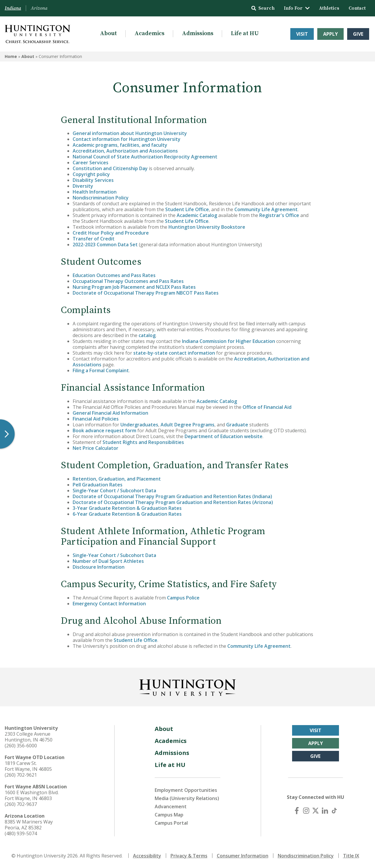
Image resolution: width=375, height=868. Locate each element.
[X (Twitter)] (316, 811)
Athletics (329, 8)
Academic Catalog (197, 215)
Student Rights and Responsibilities (143, 442)
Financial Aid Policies (96, 419)
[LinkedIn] (325, 811)
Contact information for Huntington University (127, 139)
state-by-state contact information (174, 353)
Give (358, 34)
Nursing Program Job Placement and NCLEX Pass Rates (134, 287)
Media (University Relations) (187, 798)
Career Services (91, 163)
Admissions (198, 34)
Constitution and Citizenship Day (110, 168)
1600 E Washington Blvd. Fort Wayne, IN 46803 (32, 795)
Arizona (39, 8)
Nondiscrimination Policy (101, 198)
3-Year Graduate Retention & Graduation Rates (127, 508)
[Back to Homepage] (187, 686)
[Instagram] (306, 811)
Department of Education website (224, 436)
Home (11, 56)
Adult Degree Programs (187, 425)
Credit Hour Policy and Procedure (111, 233)
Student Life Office (187, 209)
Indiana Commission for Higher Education (229, 341)
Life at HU (245, 34)
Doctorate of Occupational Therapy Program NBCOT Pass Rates (146, 293)
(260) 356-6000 (21, 746)
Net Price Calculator (96, 448)
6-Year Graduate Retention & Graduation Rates (127, 514)
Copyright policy (91, 174)
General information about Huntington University (130, 133)
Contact (357, 8)
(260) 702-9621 (21, 775)
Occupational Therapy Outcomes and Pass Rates (128, 281)
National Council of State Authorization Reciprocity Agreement (145, 157)
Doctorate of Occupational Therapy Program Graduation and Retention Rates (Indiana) (172, 496)
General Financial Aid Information (110, 413)
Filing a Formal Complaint (101, 370)
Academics (149, 34)
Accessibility (147, 856)
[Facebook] (297, 811)
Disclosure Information (99, 567)
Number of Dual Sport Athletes (108, 561)
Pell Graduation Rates (98, 485)
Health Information (95, 192)
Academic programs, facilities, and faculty (120, 145)
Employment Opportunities (186, 790)
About (108, 34)
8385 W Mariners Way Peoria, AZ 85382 (29, 825)
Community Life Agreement (266, 209)
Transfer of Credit (94, 239)
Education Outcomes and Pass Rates (114, 275)
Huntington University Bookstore (207, 227)
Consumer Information (243, 856)
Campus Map (169, 815)
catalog (147, 335)
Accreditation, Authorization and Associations (125, 151)
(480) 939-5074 (21, 833)
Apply (330, 34)
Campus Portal (171, 823)
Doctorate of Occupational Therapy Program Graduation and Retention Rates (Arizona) (173, 502)
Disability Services (93, 180)
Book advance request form (104, 430)
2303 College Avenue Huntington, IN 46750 (29, 737)
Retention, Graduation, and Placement (117, 479)
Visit (302, 34)
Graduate (237, 425)
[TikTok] (334, 811)
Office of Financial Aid (267, 407)
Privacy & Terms (189, 856)
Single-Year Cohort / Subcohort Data (114, 491)
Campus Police (183, 598)
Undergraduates (139, 425)
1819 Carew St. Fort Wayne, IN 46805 (28, 766)
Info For (297, 8)
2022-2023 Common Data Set (105, 245)
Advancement (171, 807)
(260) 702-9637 (21, 804)
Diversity (83, 186)
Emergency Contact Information (109, 604)
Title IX (351, 856)
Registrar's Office (279, 215)
